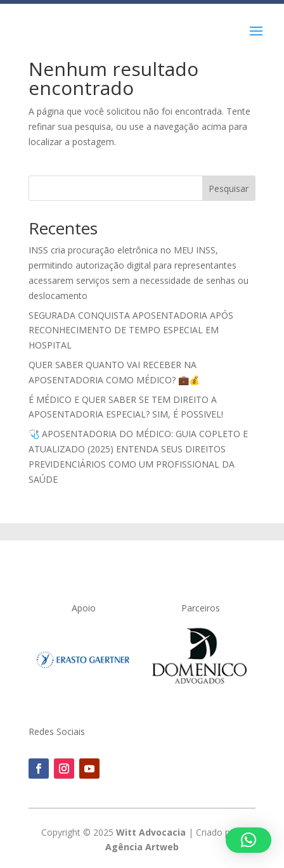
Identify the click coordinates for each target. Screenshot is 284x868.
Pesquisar (229, 188)
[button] (248, 840)
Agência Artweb (142, 847)
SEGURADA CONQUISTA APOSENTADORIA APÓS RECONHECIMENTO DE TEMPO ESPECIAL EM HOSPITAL (131, 330)
